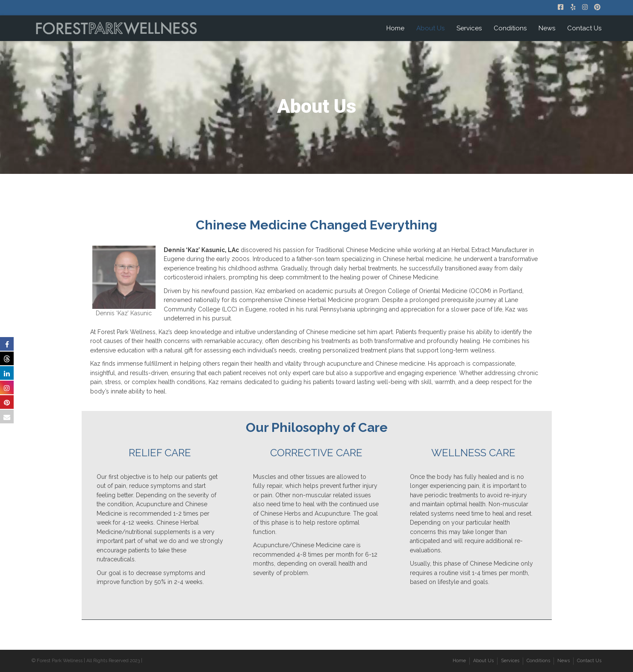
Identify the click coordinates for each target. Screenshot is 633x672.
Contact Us (584, 28)
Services (469, 28)
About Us (430, 28)
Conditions (510, 28)
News (547, 28)
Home (395, 28)
